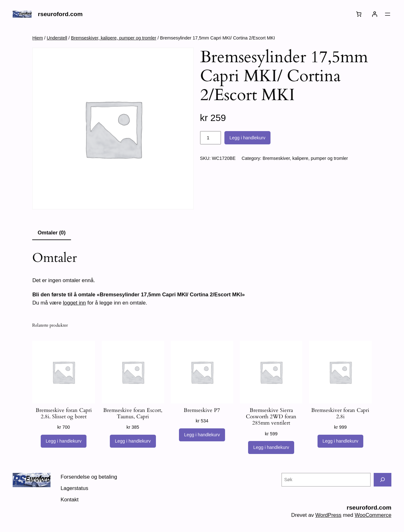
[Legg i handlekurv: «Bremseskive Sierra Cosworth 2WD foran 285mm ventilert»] (271, 448)
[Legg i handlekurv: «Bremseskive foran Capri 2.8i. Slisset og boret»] (64, 441)
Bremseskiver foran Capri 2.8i (340, 414)
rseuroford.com (60, 14)
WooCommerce (373, 515)
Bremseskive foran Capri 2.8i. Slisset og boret (64, 414)
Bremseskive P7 (202, 410)
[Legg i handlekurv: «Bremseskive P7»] (202, 435)
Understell (57, 38)
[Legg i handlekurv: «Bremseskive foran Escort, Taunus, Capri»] (133, 441)
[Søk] (383, 480)
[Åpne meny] (388, 14)
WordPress (328, 515)
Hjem (38, 38)
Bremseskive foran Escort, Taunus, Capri (133, 414)
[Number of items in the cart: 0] (359, 14)
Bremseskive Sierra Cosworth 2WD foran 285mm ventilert (271, 417)
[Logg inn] (375, 14)
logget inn (74, 303)
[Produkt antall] (211, 138)
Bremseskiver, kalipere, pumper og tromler (114, 38)
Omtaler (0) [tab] (52, 233)
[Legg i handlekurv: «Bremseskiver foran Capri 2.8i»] (341, 441)
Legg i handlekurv (247, 138)
